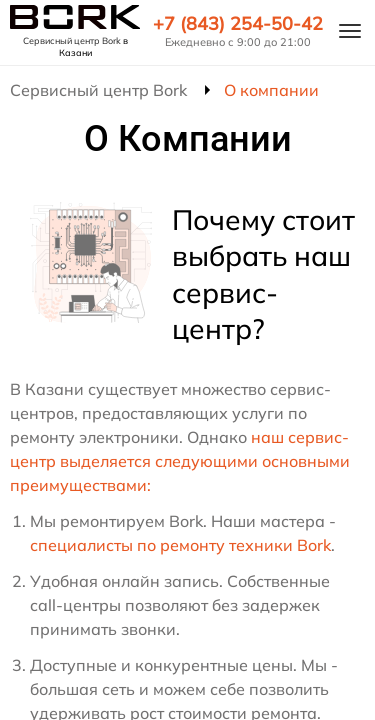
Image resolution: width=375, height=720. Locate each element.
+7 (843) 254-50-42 (238, 24)
